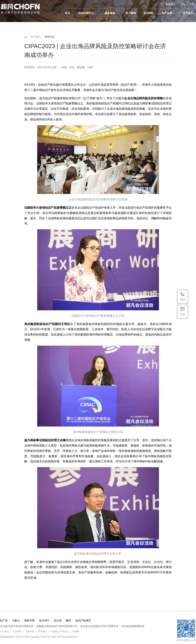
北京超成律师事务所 (133, 626)
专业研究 (17, 631)
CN (183, 4)
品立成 (58, 620)
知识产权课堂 (83, 620)
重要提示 (168, 4)
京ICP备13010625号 (67, 637)
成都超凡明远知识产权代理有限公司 (57, 626)
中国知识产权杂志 (60, 631)
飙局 (68, 620)
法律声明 (30, 631)
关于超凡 (36, 37)
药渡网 (76, 631)
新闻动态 (50, 37)
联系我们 (43, 631)
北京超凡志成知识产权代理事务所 (99, 626)
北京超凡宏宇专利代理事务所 (17, 626)
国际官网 (29, 620)
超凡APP (44, 620)
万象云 (16, 620)
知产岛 (4, 620)
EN (192, 4)
